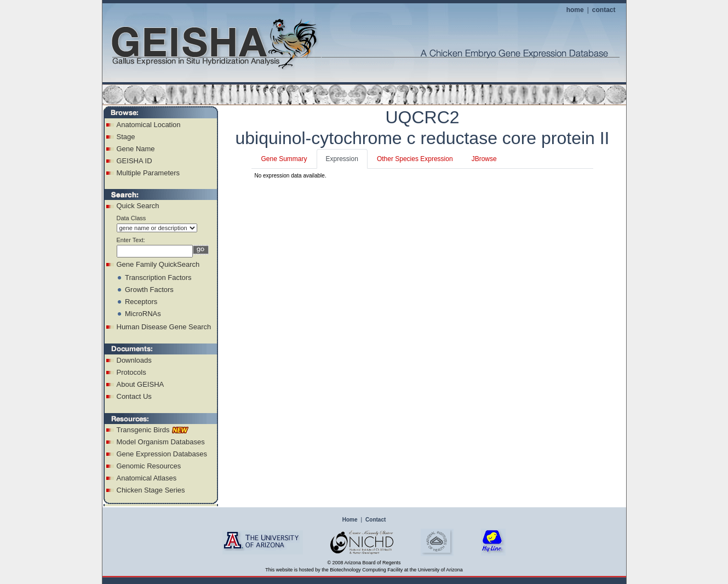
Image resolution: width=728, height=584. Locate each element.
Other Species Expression (415, 159)
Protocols (131, 372)
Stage (126, 137)
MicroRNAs (143, 314)
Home (350, 520)
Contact (376, 520)
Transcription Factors (158, 277)
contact (604, 10)
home (575, 10)
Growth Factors (149, 290)
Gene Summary (284, 159)
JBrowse (484, 159)
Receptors (141, 302)
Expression (342, 159)
